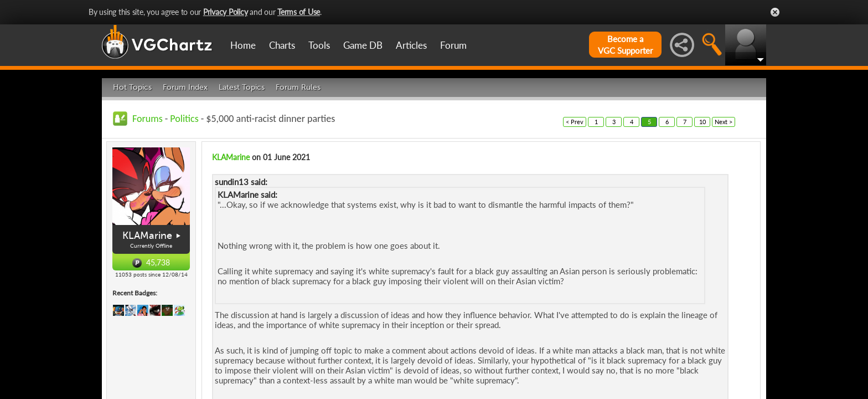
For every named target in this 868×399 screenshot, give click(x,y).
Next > (724, 122)
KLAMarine (147, 236)
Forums (148, 119)
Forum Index (185, 87)
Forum (453, 45)
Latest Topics (242, 87)
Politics (184, 119)
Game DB (363, 45)
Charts (282, 45)
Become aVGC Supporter (625, 45)
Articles (411, 45)
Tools (319, 45)
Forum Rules (298, 87)
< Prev (575, 122)
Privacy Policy (226, 12)
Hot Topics (132, 87)
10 (702, 122)
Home (243, 45)
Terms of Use (299, 12)
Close (775, 12)
